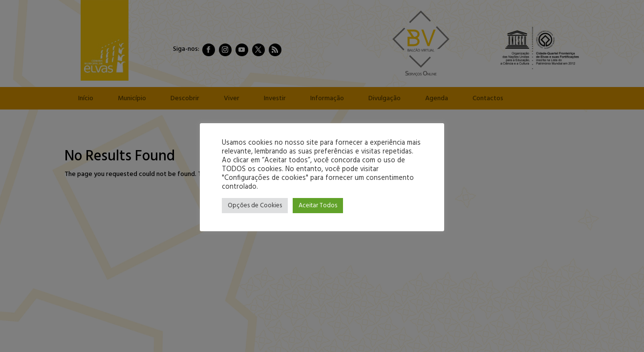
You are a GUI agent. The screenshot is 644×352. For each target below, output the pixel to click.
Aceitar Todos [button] (318, 206)
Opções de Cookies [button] (255, 206)
